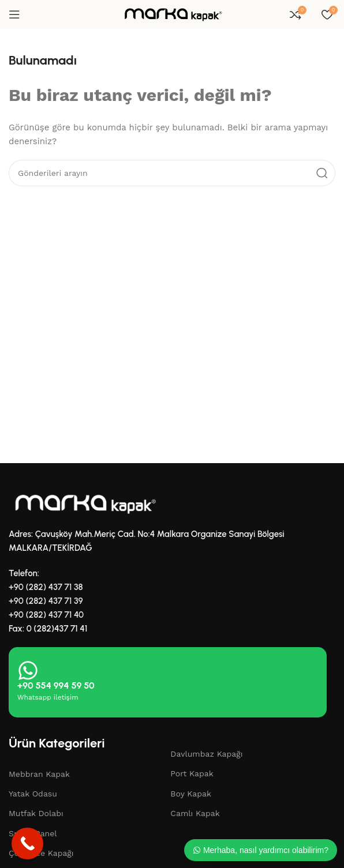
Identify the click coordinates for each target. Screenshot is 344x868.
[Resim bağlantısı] (84, 503)
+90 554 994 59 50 (56, 685)
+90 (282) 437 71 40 (46, 615)
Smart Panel (33, 833)
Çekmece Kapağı (41, 853)
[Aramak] (172, 173)
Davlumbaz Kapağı (206, 754)
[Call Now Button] (27, 843)
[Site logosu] (172, 14)
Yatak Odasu (33, 794)
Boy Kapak (191, 794)
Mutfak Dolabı (36, 813)
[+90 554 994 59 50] (28, 670)
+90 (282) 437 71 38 (46, 587)
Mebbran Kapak (39, 774)
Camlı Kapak (195, 813)
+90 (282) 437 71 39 (46, 601)
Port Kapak (192, 773)
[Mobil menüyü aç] (14, 14)
